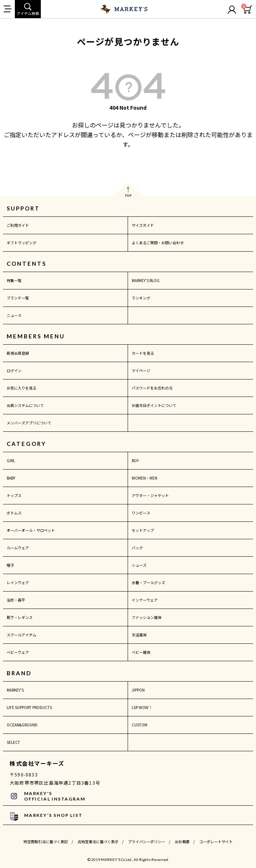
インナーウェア (145, 600)
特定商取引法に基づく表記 (46, 842)
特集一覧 (14, 280)
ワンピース (141, 513)
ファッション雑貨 (147, 617)
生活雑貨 (139, 635)
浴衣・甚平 (16, 600)
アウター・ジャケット (150, 495)
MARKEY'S (15, 690)
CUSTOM (140, 725)
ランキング (141, 298)
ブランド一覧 (18, 298)
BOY (135, 460)
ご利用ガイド (18, 225)
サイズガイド (143, 225)
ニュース (14, 315)
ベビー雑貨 (141, 652)
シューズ (139, 565)
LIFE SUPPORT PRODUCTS (29, 707)
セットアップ (143, 530)
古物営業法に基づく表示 (98, 842)
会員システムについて (25, 405)
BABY (11, 478)
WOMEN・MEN (145, 478)
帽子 (10, 565)
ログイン (14, 370)
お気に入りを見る (22, 388)
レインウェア (18, 582)
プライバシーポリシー (147, 842)
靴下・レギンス (20, 617)
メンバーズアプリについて (29, 423)
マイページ (141, 370)
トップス (14, 495)
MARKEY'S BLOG (146, 280)
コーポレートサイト (216, 842)
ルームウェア (18, 548)
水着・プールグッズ (148, 582)
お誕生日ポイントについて (154, 405)
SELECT (13, 742)
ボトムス (14, 513)
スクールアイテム (22, 635)
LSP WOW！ (142, 707)
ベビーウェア (18, 652)
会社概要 (182, 842)
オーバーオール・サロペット (31, 530)
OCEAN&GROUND (22, 725)
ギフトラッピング (22, 243)
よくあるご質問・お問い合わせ (158, 243)
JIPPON (138, 690)
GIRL (11, 460)
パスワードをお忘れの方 (152, 388)
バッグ (137, 548)
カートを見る (143, 353)
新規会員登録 (18, 353)
